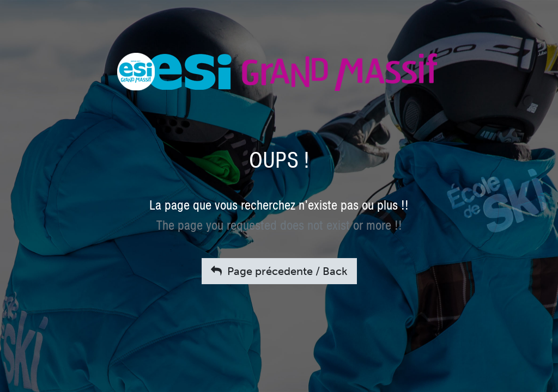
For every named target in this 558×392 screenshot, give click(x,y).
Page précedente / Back (279, 271)
